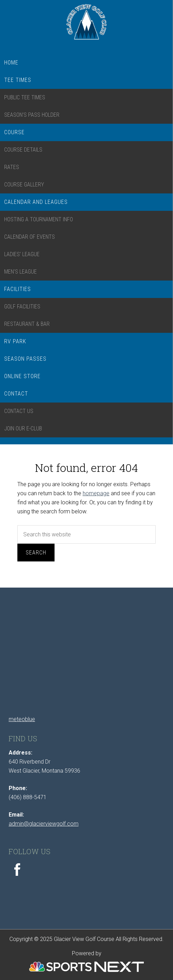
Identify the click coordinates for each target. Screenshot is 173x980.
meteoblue (22, 719)
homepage (96, 493)
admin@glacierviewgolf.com (44, 824)
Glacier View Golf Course (86, 25)
